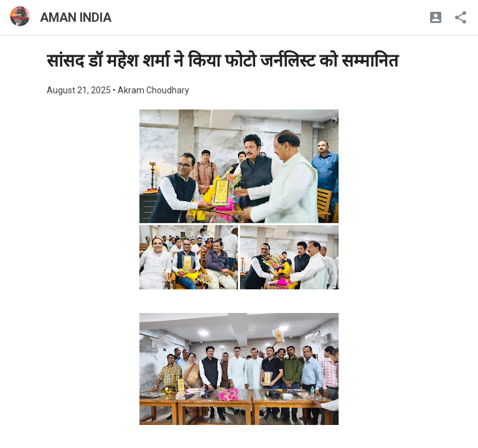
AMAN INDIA (76, 17)
